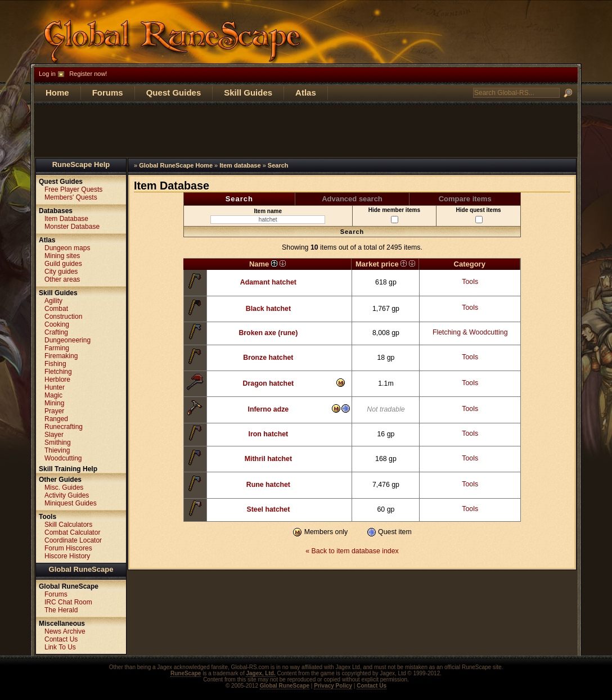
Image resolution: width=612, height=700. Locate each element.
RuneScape (186, 673)
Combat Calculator (72, 532)
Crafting (56, 332)
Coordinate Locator (73, 540)
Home (57, 92)
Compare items (465, 199)
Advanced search (352, 199)
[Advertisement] (306, 130)
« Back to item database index (352, 551)
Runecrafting (64, 427)
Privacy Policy (333, 686)
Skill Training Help (68, 469)
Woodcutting (63, 458)
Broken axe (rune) (268, 333)
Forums (108, 92)
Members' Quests (71, 197)
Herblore (57, 380)
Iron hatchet (269, 434)
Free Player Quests (73, 189)
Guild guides (63, 264)
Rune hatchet (268, 485)
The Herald (61, 610)
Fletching (58, 372)
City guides (61, 272)
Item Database (66, 219)
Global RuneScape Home (176, 165)
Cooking (57, 324)
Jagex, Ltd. (260, 673)
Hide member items (394, 215)
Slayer (54, 435)
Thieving (57, 450)
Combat (56, 309)
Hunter (55, 387)
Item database (240, 165)
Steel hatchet (268, 509)
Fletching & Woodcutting (470, 332)
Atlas (306, 92)
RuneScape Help (81, 164)
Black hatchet (268, 309)
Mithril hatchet (268, 459)
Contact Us (61, 639)
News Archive (65, 631)
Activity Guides (67, 495)
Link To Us (60, 647)
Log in (47, 74)
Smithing (58, 442)
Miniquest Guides (71, 503)
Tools (470, 282)
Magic (53, 395)
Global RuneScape (81, 569)
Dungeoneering (67, 340)
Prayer (54, 411)
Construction (63, 317)
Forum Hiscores (68, 548)
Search (278, 165)
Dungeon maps (67, 248)
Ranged (56, 419)
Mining (54, 403)
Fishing (55, 364)
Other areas (62, 279)
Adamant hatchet (268, 282)
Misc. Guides (64, 487)
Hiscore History (67, 556)
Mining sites (62, 256)
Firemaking (61, 356)
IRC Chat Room (68, 602)
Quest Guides (174, 92)
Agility (53, 301)
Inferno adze (269, 409)
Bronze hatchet (268, 358)
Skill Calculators (68, 525)
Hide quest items (479, 215)
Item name (268, 216)
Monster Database (72, 227)
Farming (57, 348)
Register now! (88, 74)
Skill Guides (248, 92)
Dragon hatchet (269, 383)
